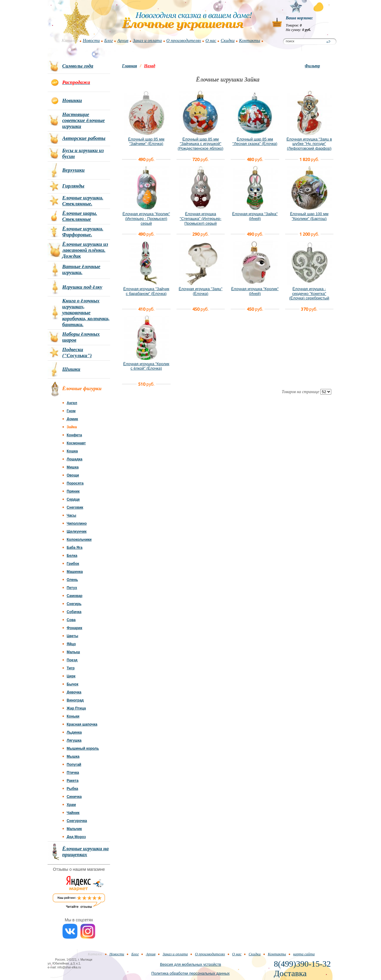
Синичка (74, 797)
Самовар (75, 596)
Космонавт (76, 443)
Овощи (73, 475)
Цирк (71, 676)
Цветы (72, 636)
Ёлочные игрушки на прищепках (85, 852)
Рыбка (72, 789)
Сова (71, 620)
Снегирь (74, 604)
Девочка (74, 692)
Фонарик (74, 628)
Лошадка (75, 459)
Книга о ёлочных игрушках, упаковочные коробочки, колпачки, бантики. (86, 313)
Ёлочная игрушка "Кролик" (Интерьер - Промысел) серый (146, 218)
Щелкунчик (77, 532)
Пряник (73, 491)
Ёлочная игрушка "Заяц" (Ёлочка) (200, 291)
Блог (108, 40)
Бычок (72, 684)
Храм (71, 805)
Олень (72, 580)
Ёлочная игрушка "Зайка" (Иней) (255, 216)
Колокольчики (79, 540)
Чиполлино (77, 523)
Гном (71, 411)
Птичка (73, 773)
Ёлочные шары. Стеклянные (80, 216)
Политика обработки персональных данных (190, 973)
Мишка (73, 467)
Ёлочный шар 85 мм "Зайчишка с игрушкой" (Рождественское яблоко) (200, 144)
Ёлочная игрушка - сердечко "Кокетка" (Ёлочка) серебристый (309, 293)
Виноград (75, 700)
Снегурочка (77, 821)
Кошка (72, 451)
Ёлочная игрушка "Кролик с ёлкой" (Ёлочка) (146, 366)
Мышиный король (83, 748)
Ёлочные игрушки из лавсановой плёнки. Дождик (85, 250)
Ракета (73, 781)
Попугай (74, 765)
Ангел (72, 403)
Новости (91, 40)
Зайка (72, 427)
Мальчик (74, 829)
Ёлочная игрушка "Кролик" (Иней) (255, 291)
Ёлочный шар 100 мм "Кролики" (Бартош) (309, 216)
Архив (123, 40)
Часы (71, 515)
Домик (72, 419)
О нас (211, 40)
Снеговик (75, 507)
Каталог (70, 40)
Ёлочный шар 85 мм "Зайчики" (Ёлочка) (146, 142)
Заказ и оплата (147, 40)
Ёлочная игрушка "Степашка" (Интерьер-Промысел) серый (201, 218)
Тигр (71, 668)
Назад (150, 66)
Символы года (78, 66)
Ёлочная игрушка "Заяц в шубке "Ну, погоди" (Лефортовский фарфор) (309, 144)
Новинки (72, 100)
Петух (72, 588)
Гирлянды (73, 186)
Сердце (73, 499)
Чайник (73, 813)
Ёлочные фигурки (82, 389)
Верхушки (73, 170)
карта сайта (304, 954)
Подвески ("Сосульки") (77, 353)
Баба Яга (75, 548)
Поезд (72, 660)
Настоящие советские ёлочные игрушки (83, 120)
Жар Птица (76, 708)
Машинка (75, 572)
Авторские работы (84, 138)
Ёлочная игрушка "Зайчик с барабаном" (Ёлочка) (146, 291)
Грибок (73, 564)
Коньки (73, 716)
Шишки (71, 369)
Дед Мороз (76, 837)
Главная (129, 66)
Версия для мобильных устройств (190, 964)
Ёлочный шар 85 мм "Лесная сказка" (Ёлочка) (255, 142)
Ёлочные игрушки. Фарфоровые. (83, 232)
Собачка (74, 612)
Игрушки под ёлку (82, 287)
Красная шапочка (82, 724)
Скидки (228, 40)
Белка (72, 556)
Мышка (73, 757)
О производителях (184, 40)
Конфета (74, 435)
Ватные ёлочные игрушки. (81, 269)
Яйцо (71, 644)
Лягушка (74, 740)
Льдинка (74, 732)
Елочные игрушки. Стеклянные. (83, 201)
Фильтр (312, 66)
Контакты (250, 40)
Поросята (75, 483)
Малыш (73, 652)
